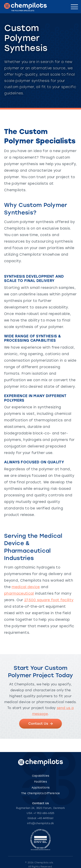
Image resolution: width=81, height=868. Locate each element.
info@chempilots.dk (40, 823)
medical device (26, 587)
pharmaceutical (19, 593)
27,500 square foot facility (49, 600)
